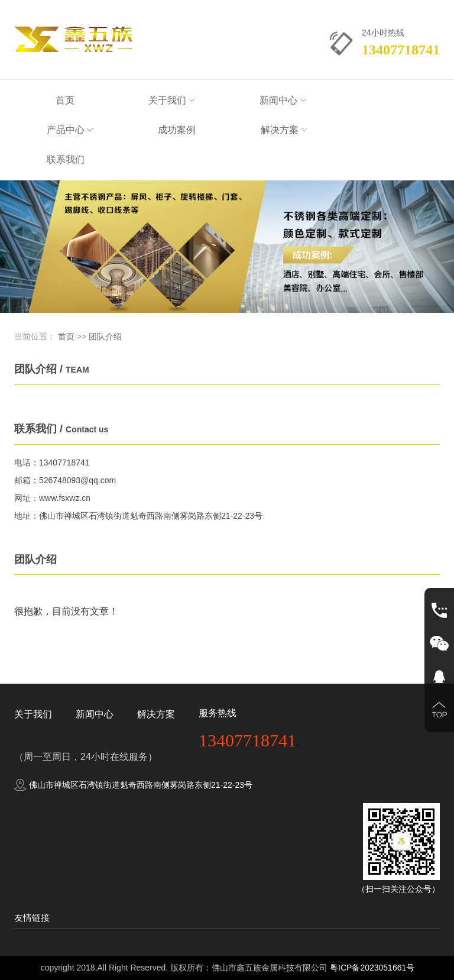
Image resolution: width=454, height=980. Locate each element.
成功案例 (177, 130)
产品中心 (70, 130)
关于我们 (171, 100)
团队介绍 (105, 337)
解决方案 (284, 130)
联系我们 (66, 159)
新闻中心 (283, 100)
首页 (65, 100)
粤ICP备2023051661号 (372, 968)
